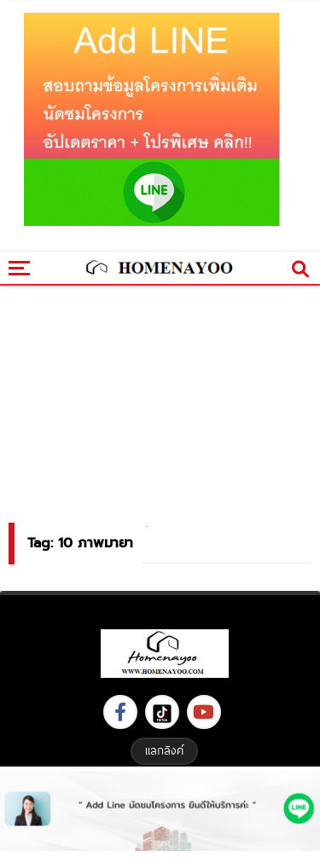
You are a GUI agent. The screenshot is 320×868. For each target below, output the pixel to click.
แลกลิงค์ (164, 750)
